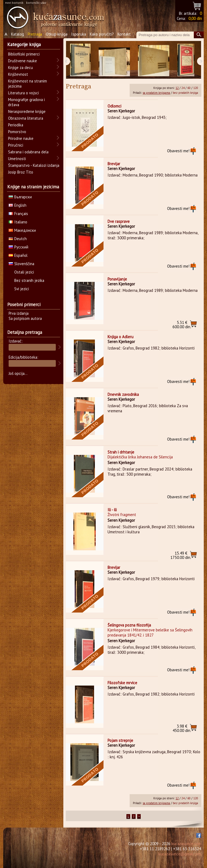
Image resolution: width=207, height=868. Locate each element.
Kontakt (124, 34)
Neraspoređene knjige (27, 111)
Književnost (18, 74)
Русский (18, 247)
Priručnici (16, 145)
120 (196, 88)
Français (18, 214)
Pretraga (35, 34)
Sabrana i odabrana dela (28, 152)
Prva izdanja (19, 313)
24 (183, 88)
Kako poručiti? (102, 34)
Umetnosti (17, 159)
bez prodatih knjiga (185, 93)
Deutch (18, 239)
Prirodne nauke (21, 138)
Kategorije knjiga (24, 44)
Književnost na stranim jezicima (27, 84)
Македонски (22, 230)
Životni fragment (122, 515)
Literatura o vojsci (23, 93)
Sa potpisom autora (25, 318)
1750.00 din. (181, 555)
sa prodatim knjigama (156, 93)
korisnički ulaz (36, 3)
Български (20, 197)
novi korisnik (14, 3)
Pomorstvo (17, 132)
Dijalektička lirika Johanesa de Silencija (140, 457)
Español (18, 255)
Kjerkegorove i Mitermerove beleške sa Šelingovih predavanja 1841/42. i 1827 (150, 632)
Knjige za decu (20, 68)
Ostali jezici (24, 272)
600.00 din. (182, 325)
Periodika (16, 125)
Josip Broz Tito (21, 172)
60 (189, 88)
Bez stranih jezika (29, 280)
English (18, 205)
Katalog (18, 34)
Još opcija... (18, 373)
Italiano (18, 222)
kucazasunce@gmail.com (180, 854)
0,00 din (195, 18)
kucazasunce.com (186, 844)
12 (177, 88)
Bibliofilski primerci (24, 54)
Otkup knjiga (57, 34)
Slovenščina (21, 264)
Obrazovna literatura (26, 118)
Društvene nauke (23, 61)
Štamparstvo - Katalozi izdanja (34, 165)
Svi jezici (22, 289)
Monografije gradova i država (26, 102)
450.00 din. (182, 728)
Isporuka (79, 34)
